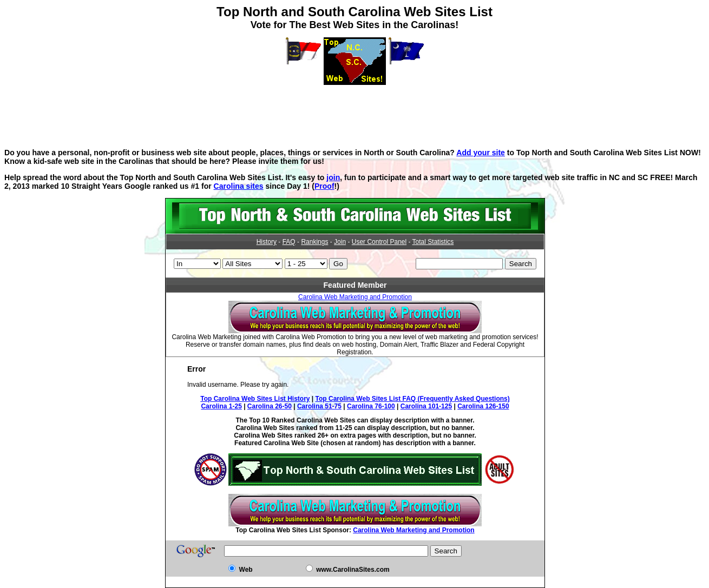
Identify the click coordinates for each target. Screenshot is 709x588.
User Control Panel (379, 242)
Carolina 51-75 (319, 406)
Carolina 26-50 (270, 406)
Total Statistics (433, 242)
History (267, 242)
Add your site (481, 153)
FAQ (289, 242)
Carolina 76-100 (371, 406)
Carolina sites (239, 186)
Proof (324, 186)
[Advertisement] (354, 109)
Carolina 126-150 (483, 406)
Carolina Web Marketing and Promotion (355, 297)
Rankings (314, 242)
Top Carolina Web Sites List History (255, 399)
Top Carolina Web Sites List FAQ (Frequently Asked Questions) (413, 399)
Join (340, 242)
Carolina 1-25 (221, 406)
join (333, 177)
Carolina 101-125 (426, 406)
